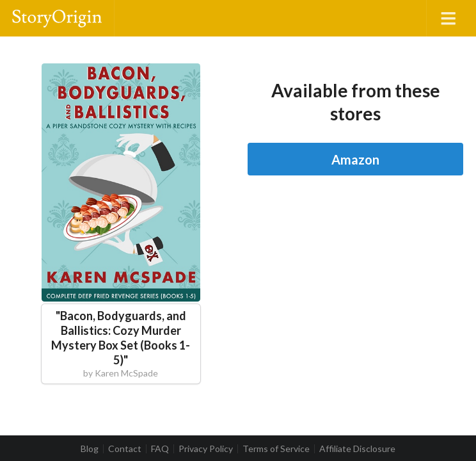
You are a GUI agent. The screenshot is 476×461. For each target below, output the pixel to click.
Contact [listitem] (125, 449)
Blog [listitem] (90, 449)
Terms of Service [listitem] (276, 449)
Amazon (355, 159)
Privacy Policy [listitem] (206, 449)
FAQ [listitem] (160, 449)
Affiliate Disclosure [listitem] (357, 449)
